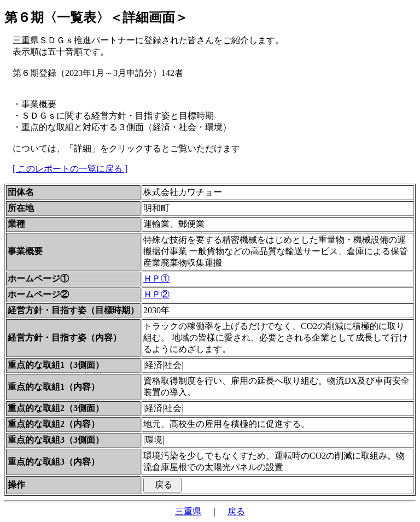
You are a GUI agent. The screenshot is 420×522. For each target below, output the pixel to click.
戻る (236, 511)
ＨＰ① (156, 278)
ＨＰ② (156, 294)
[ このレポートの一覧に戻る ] (70, 169)
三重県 (188, 511)
